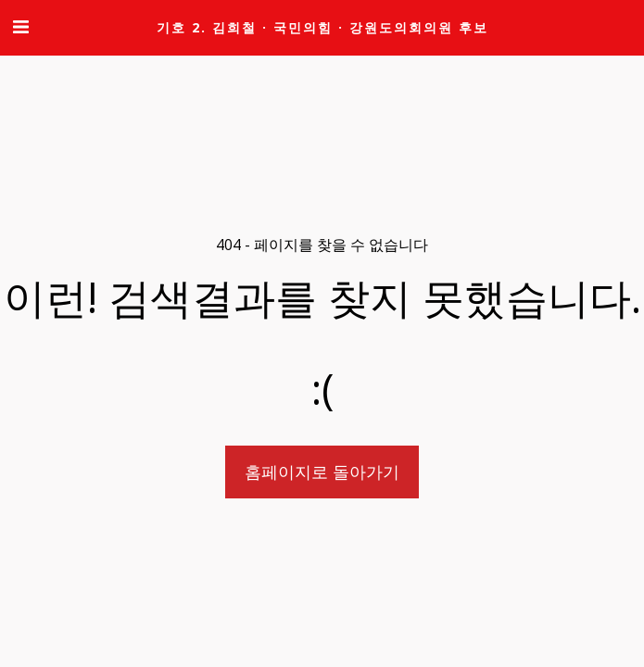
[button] (20, 26)
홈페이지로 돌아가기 (322, 471)
